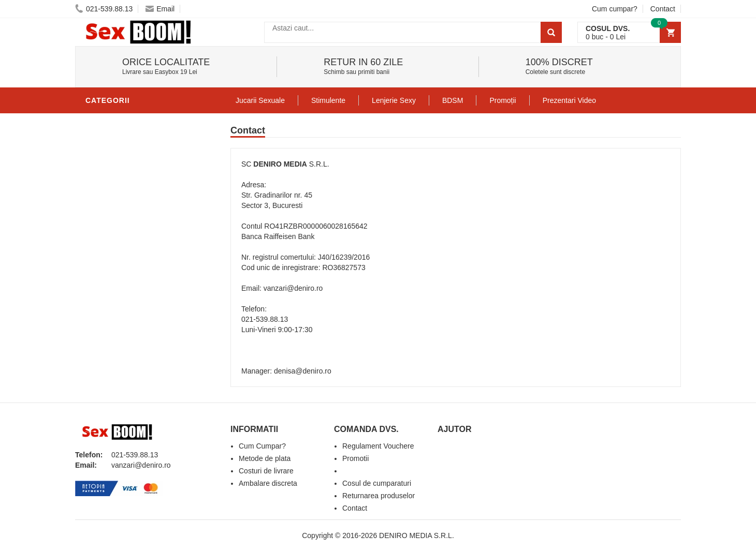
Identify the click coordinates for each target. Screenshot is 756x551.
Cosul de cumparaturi (377, 483)
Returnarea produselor (379, 496)
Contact (663, 9)
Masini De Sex (115, 323)
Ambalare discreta (268, 483)
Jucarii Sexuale (260, 100)
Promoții (503, 100)
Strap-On (107, 276)
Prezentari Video (123, 354)
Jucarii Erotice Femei (132, 261)
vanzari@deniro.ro (293, 288)
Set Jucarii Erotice (128, 307)
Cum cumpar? (615, 9)
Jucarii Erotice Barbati (137, 137)
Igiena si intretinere (130, 183)
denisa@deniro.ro (303, 371)
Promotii (106, 338)
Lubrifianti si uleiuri (131, 152)
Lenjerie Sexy (117, 199)
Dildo (99, 214)
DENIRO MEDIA (280, 164)
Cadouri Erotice (122, 292)
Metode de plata (265, 458)
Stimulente (328, 100)
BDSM (99, 230)
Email (160, 9)
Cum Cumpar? (262, 446)
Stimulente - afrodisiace (139, 121)
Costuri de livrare (266, 471)
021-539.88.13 (104, 9)
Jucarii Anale (116, 245)
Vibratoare (112, 168)
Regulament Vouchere (378, 446)
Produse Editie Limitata (136, 369)
